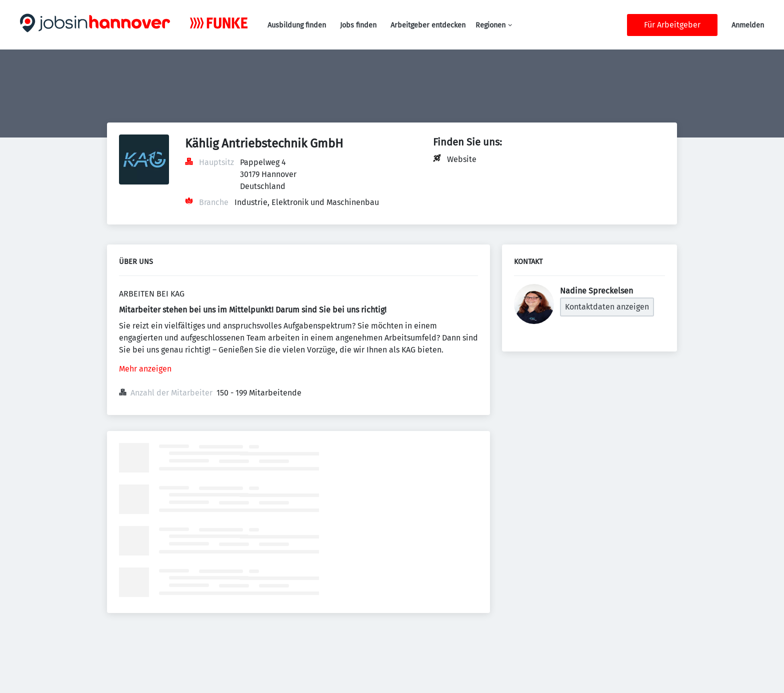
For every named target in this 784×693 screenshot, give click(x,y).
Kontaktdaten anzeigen (607, 307)
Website (462, 159)
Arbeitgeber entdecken (428, 25)
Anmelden (748, 25)
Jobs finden (358, 25)
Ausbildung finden (297, 25)
